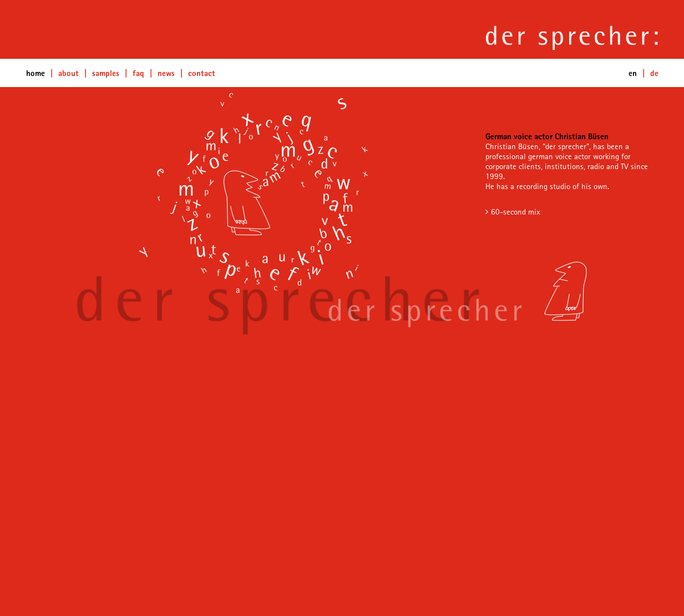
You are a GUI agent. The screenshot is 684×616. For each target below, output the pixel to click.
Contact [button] (202, 73)
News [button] (166, 73)
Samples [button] (106, 73)
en (633, 73)
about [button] (69, 73)
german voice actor (559, 156)
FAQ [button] (138, 73)
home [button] (36, 73)
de (654, 73)
